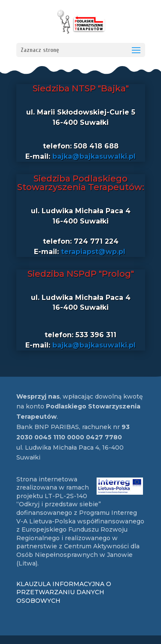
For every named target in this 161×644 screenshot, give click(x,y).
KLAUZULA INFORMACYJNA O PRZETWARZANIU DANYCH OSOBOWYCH (64, 592)
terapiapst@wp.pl (93, 252)
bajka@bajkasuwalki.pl (94, 156)
